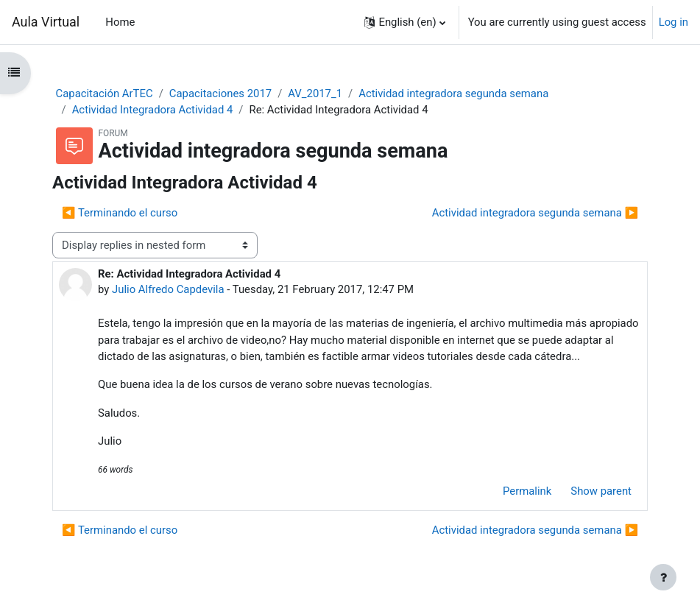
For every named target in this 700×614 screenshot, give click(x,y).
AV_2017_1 (315, 93)
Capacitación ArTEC (105, 93)
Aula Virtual (46, 22)
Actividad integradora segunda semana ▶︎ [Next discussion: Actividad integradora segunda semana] (535, 213)
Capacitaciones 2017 (220, 93)
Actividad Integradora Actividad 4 (153, 110)
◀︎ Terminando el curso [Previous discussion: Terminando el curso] (120, 213)
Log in (674, 22)
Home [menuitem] (120, 22)
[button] (404, 22)
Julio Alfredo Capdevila (168, 289)
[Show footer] (663, 577)
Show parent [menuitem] (601, 491)
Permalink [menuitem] (527, 491)
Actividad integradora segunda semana (453, 93)
